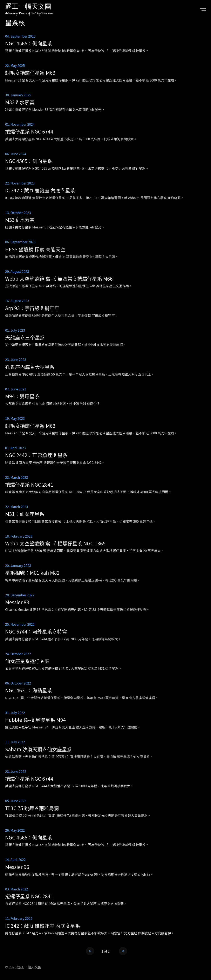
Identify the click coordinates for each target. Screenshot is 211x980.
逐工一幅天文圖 (28, 7)
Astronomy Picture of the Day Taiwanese (29, 13)
